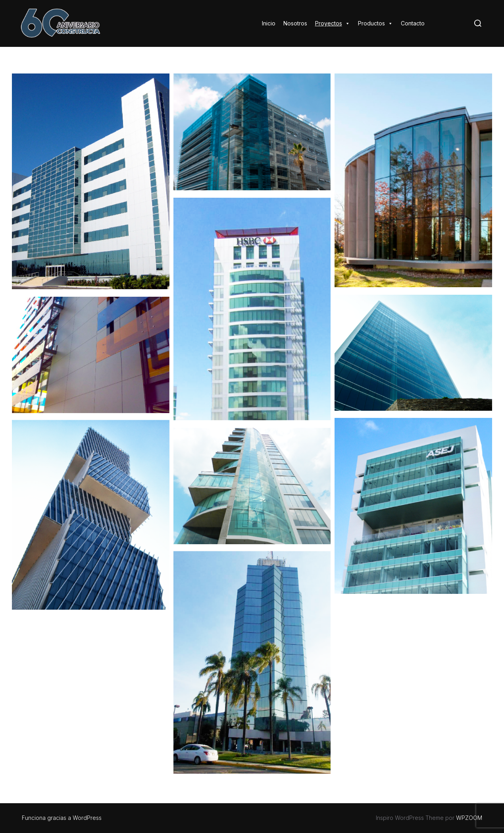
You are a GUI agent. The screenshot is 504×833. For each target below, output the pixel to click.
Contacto (413, 23)
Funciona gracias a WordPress (62, 818)
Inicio (269, 23)
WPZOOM (469, 818)
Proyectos (333, 23)
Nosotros (295, 23)
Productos (375, 23)
